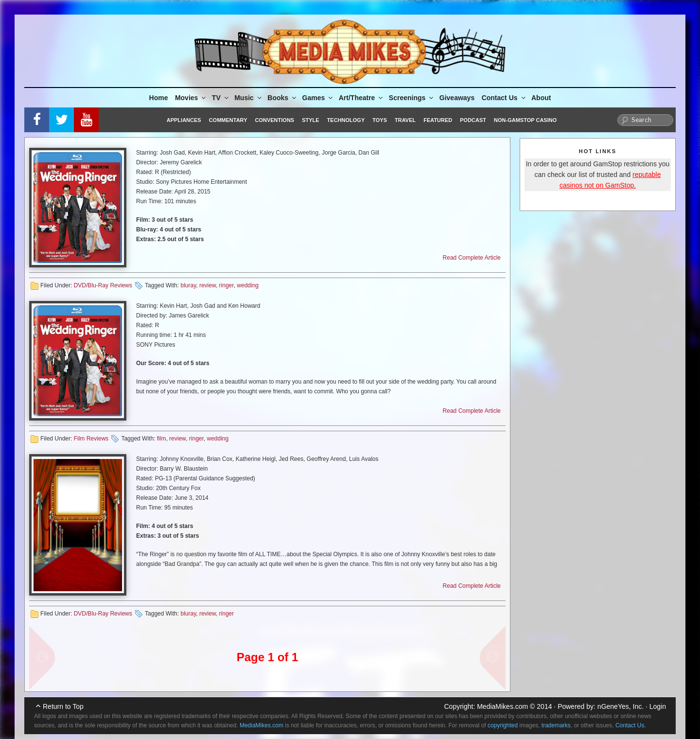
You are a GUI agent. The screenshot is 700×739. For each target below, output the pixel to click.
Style (310, 120)
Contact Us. (631, 725)
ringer (227, 285)
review (208, 285)
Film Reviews (91, 439)
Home (159, 98)
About (541, 98)
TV (221, 98)
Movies (191, 98)
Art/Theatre (362, 98)
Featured (438, 120)
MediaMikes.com (502, 706)
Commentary (228, 120)
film (162, 439)
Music (249, 98)
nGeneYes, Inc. (621, 706)
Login (658, 706)
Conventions (274, 120)
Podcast (473, 120)
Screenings (412, 98)
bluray (188, 285)
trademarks (556, 725)
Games (318, 98)
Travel (405, 120)
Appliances (184, 120)
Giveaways (457, 98)
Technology (346, 120)
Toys (380, 120)
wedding (248, 285)
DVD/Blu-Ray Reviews (103, 285)
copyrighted (503, 725)
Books (282, 98)
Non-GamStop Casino (525, 120)
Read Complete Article (472, 258)
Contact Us (504, 98)
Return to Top (63, 706)
